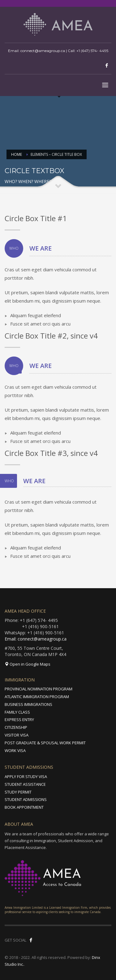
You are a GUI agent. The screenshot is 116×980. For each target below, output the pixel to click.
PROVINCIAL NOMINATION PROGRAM (39, 689)
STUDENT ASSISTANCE (25, 784)
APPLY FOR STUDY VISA (26, 777)
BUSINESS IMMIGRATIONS (28, 704)
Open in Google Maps (28, 664)
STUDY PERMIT (18, 792)
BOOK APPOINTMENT (24, 807)
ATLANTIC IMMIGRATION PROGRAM (37, 697)
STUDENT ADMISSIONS (26, 799)
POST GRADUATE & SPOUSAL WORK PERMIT (45, 743)
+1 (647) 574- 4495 (92, 51)
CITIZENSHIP (16, 727)
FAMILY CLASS (17, 712)
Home (17, 154)
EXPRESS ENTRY (19, 720)
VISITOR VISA (17, 735)
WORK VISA (15, 750)
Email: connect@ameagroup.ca (36, 639)
